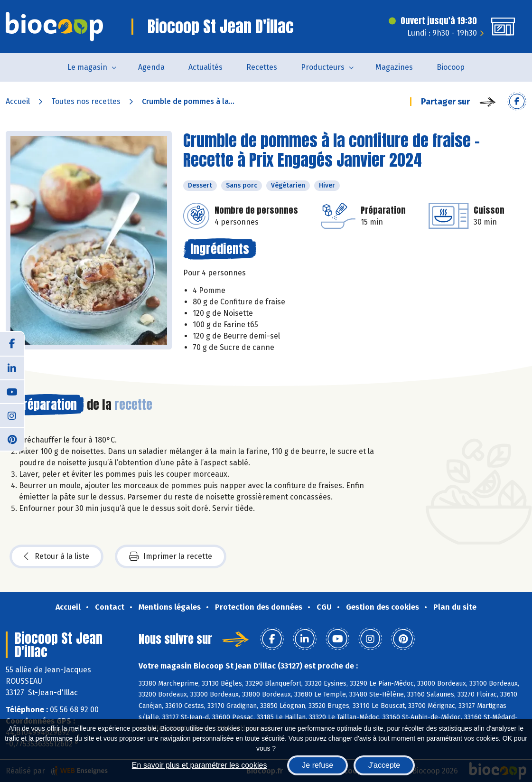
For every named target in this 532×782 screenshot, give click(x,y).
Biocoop (451, 67)
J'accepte (384, 765)
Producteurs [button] (323, 67)
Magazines (394, 67)
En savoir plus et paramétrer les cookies (200, 765)
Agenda (151, 67)
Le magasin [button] (87, 67)
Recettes (262, 67)
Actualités (205, 67)
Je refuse (317, 765)
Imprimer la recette (171, 556)
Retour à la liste (56, 556)
